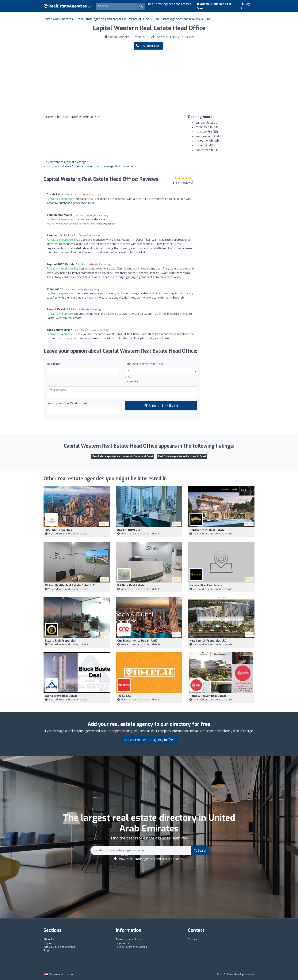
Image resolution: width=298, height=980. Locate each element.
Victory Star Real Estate (206, 585)
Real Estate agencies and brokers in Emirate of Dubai (113, 19)
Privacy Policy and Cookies (131, 947)
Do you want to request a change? (66, 162)
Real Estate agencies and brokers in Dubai (182, 19)
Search (201, 851)
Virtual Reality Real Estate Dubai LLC (70, 585)
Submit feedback (161, 406)
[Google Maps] (95, 82)
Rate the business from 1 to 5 (144, 364)
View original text (106, 224)
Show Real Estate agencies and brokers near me (149, 859)
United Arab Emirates (58, 19)
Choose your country (59, 974)
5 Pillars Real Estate (131, 585)
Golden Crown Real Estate (207, 530)
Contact (192, 939)
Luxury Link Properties (60, 641)
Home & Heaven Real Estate (208, 696)
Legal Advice (123, 943)
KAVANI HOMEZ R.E (130, 530)
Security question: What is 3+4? (67, 403)
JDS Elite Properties (59, 530)
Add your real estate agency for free (149, 740)
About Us (49, 939)
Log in (246, 6)
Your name (53, 364)
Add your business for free (214, 6)
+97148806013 (148, 46)
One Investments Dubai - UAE (137, 641)
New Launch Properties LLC (208, 641)
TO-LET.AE (124, 696)
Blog (46, 950)
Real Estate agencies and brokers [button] (170, 4)
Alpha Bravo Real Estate (61, 696)
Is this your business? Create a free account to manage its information (89, 166)
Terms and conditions (129, 939)
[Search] (117, 6)
